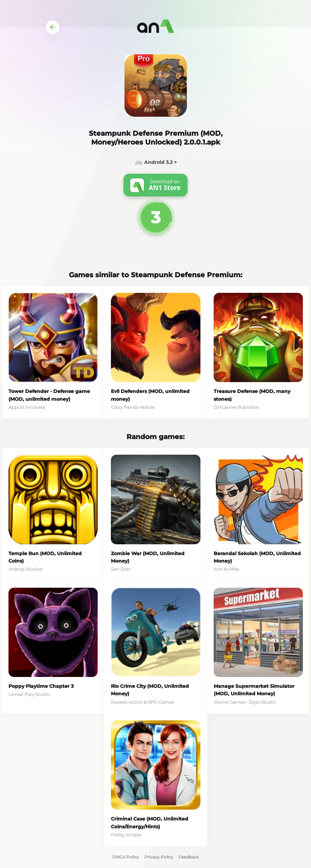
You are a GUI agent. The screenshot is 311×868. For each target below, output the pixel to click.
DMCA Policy (126, 857)
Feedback (189, 857)
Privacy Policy (159, 857)
